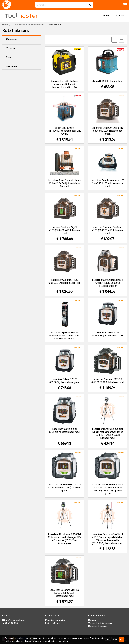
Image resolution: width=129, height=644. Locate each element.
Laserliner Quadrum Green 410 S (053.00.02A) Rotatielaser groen (108, 131)
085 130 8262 (10, 623)
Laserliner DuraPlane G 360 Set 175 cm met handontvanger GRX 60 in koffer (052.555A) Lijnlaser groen (64, 539)
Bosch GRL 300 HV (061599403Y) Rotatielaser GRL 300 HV (64, 131)
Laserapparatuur (36, 25)
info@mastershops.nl (14, 620)
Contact (120, 16)
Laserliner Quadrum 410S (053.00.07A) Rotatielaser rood (64, 281)
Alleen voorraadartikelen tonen (21, 54)
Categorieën (11, 39)
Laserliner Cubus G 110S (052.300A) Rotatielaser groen (64, 381)
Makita (14, 79)
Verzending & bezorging (100, 623)
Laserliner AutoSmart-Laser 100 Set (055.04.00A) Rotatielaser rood (108, 183)
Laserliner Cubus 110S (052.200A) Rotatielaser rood (108, 334)
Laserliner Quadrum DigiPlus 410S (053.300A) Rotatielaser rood (64, 230)
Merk (8, 66)
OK (122, 640)
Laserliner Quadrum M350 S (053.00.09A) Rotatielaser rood (108, 381)
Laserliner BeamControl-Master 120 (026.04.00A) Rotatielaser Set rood (64, 183)
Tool (22, 16)
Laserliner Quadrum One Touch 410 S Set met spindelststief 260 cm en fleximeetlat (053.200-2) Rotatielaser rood (107, 539)
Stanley (14, 83)
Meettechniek (18, 25)
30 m (13, 98)
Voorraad (10, 48)
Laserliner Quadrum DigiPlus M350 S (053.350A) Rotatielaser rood (64, 593)
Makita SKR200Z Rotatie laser (107, 81)
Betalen (92, 620)
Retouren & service (98, 626)
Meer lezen (112, 639)
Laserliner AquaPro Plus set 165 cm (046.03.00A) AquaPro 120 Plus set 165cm (64, 335)
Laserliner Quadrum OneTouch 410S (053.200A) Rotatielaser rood (107, 230)
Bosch (14, 72)
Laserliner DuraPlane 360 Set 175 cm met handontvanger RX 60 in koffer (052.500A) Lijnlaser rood (107, 433)
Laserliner (16, 75)
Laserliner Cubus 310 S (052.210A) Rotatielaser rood (64, 430)
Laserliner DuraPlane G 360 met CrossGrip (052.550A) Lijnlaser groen (64, 488)
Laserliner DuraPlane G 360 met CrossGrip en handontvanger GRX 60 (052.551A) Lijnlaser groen (108, 489)
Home (106, 16)
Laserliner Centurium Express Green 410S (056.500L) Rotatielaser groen (108, 283)
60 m (13, 102)
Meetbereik (11, 92)
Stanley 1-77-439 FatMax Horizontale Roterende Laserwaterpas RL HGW (64, 84)
